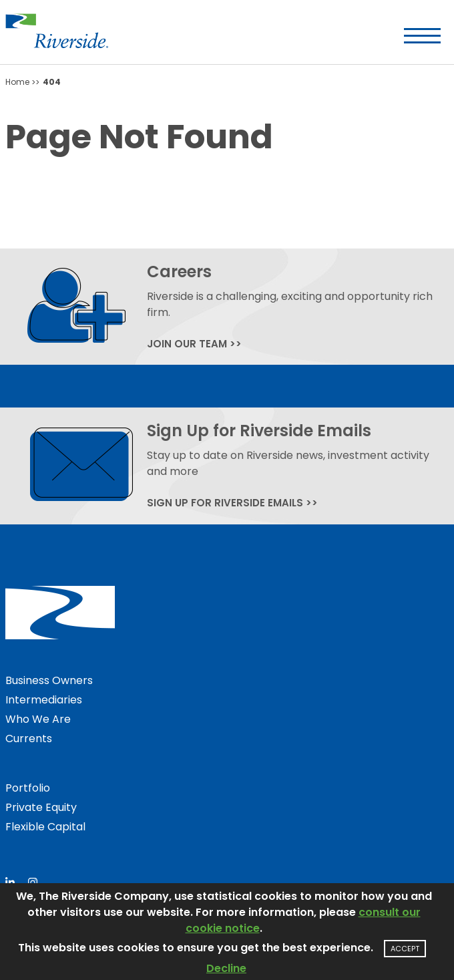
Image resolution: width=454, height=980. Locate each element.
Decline (226, 968)
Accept (405, 949)
